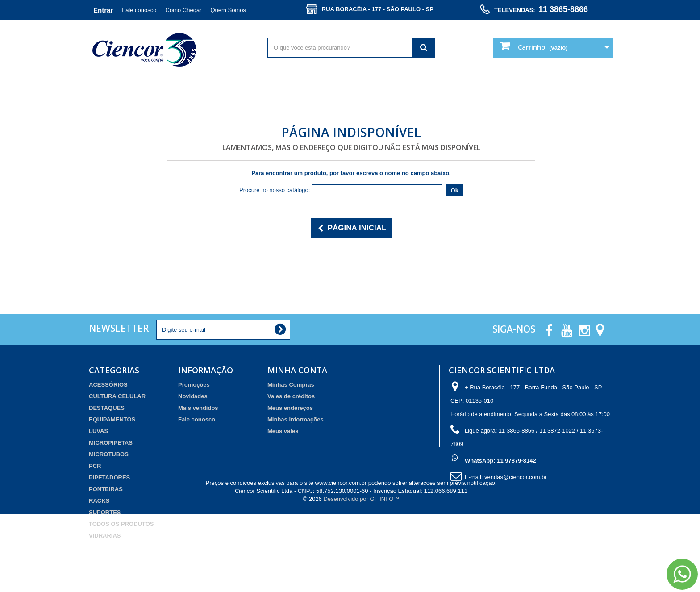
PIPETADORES (109, 477)
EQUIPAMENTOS (112, 419)
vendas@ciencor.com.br (516, 477)
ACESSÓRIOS (108, 385)
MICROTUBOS (109, 454)
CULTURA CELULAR (117, 396)
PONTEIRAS (106, 489)
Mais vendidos (198, 408)
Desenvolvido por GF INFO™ (361, 577)
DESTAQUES (107, 408)
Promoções (194, 385)
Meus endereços (290, 408)
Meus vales (283, 431)
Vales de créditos (291, 396)
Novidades (193, 396)
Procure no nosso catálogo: (275, 190)
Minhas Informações (296, 419)
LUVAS (98, 431)
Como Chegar (184, 10)
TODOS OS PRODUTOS (121, 524)
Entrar (103, 10)
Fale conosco (139, 10)
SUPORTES (105, 512)
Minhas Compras (291, 385)
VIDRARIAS (105, 536)
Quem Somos (228, 10)
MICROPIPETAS (111, 443)
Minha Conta (297, 370)
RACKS (99, 501)
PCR (95, 466)
